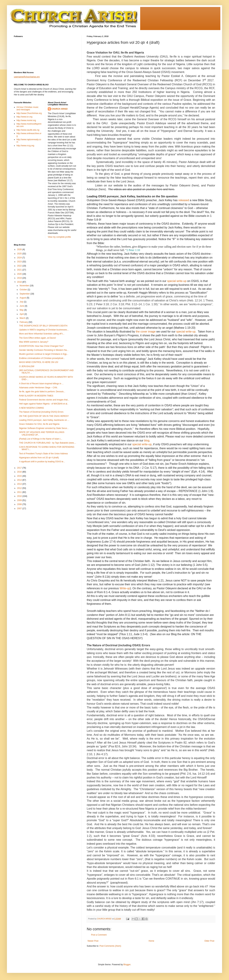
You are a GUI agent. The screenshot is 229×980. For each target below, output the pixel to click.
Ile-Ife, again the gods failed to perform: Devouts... (42, 392)
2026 (20, 249)
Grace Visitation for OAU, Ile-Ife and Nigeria (39, 424)
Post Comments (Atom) (110, 946)
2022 (20, 266)
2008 (20, 504)
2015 (20, 476)
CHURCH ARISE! (60, 109)
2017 (20, 468)
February (24, 322)
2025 (20, 254)
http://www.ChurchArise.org (29, 113)
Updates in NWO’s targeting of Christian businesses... (44, 330)
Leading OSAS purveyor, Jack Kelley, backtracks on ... (44, 420)
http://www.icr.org (24, 117)
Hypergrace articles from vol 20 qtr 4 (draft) (39, 458)
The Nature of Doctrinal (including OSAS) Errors (41, 412)
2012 (20, 488)
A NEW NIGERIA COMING (31, 408)
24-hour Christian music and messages (27, 108)
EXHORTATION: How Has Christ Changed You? (41, 346)
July (22, 302)
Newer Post (93, 941)
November (25, 286)
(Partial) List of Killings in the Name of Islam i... (41, 439)
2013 (20, 484)
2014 (20, 480)
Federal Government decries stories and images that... (44, 400)
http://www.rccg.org (25, 146)
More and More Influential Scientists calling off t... (42, 334)
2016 (20, 472)
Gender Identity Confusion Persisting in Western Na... (44, 350)
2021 (20, 270)
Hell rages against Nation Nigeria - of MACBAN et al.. (44, 404)
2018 (20, 282)
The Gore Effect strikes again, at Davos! (38, 338)
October (24, 290)
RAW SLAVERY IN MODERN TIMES (36, 396)
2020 (20, 274)
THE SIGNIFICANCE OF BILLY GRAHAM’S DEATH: (43, 326)
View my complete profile (59, 237)
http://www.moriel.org (26, 120)
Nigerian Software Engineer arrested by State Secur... (44, 428)
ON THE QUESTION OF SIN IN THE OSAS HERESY (44, 416)
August (23, 298)
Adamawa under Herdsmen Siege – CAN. (38, 388)
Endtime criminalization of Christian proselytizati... (42, 358)
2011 (20, 492)
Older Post (209, 941)
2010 (20, 496)
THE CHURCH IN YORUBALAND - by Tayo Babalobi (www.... (48, 443)
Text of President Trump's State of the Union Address (43, 454)
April (22, 314)
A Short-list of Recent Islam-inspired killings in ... (41, 384)
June (22, 306)
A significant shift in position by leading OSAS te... (42, 462)
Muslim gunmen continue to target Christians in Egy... (44, 354)
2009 (20, 500)
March (23, 318)
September (25, 294)
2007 (20, 509)
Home (151, 941)
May (22, 310)
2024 (20, 258)
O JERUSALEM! (27, 366)
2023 (20, 262)
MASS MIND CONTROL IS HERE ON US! (39, 362)
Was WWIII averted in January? (34, 342)
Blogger (127, 965)
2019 (20, 278)
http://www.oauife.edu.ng (28, 130)
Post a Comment (99, 935)
